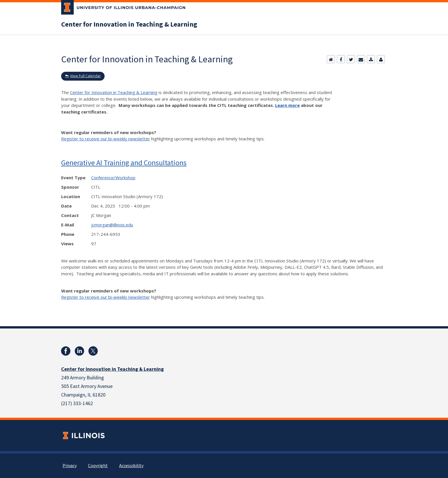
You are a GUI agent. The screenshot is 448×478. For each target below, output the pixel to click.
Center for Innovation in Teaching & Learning (129, 25)
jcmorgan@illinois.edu (112, 225)
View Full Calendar (85, 76)
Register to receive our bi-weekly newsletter (106, 139)
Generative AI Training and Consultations (124, 163)
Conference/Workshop (113, 178)
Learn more (287, 105)
